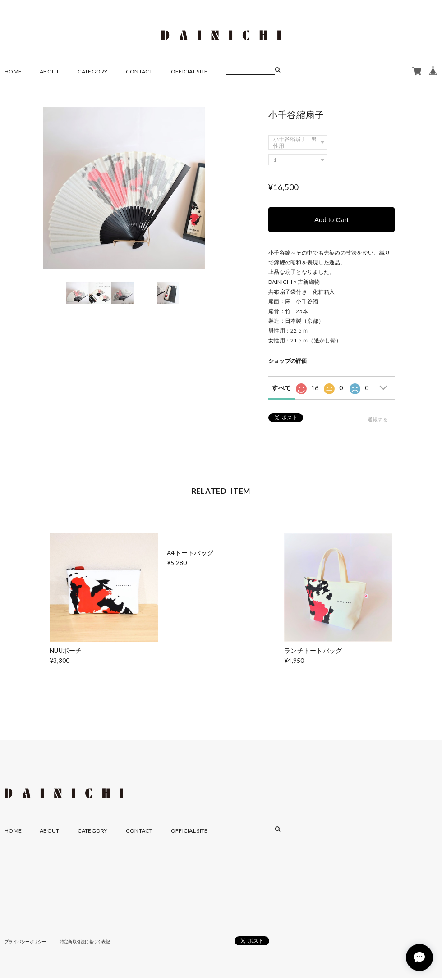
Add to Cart (331, 219)
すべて (281, 388)
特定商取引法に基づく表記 (92, 941)
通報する (378, 419)
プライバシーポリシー (28, 941)
